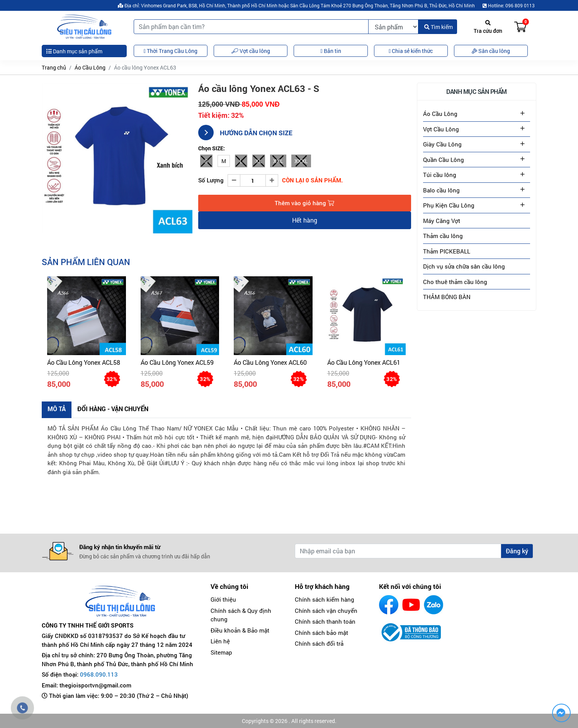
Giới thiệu (223, 599)
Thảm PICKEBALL (447, 251)
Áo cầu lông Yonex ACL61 (364, 362)
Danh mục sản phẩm (74, 51)
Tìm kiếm (439, 27)
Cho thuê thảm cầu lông (455, 282)
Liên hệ (220, 641)
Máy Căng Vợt (442, 221)
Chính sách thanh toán (325, 621)
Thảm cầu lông (443, 236)
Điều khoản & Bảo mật (240, 630)
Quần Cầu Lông (444, 160)
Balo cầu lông (441, 190)
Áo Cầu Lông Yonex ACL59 (177, 362)
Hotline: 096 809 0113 (509, 5)
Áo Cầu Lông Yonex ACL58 (84, 362)
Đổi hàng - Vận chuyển (113, 409)
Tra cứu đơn (488, 27)
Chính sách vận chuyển (326, 611)
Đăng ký (517, 551)
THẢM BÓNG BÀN (447, 297)
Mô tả (57, 409)
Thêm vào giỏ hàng (304, 203)
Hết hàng (305, 220)
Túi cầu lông (440, 175)
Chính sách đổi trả (319, 643)
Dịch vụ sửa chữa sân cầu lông (464, 266)
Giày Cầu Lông (442, 144)
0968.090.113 (99, 674)
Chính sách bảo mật (321, 633)
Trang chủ (54, 67)
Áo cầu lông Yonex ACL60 (270, 362)
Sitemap (221, 652)
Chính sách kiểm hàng (325, 599)
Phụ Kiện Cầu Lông (449, 205)
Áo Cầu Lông (90, 67)
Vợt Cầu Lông (441, 129)
